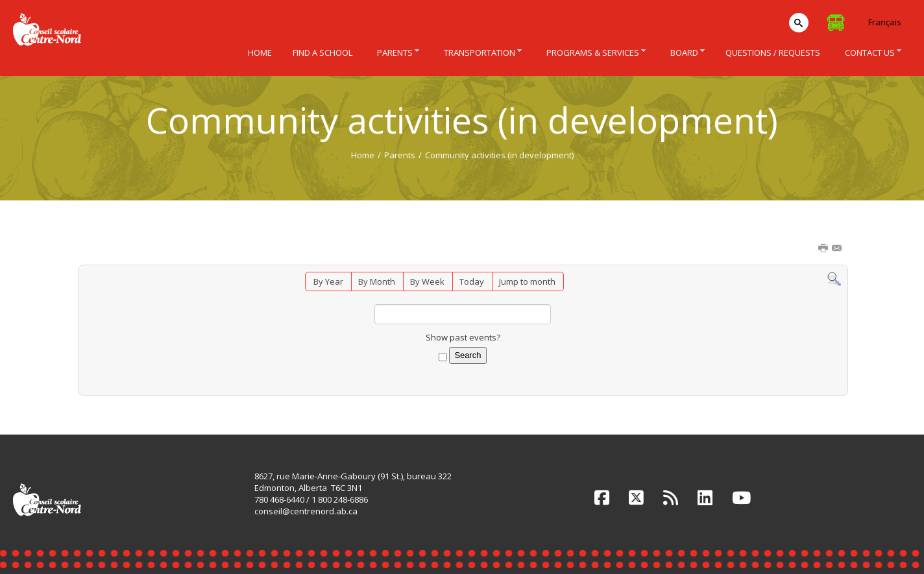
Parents (400, 155)
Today (472, 281)
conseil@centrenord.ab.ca (306, 511)
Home (363, 155)
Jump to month (527, 281)
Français (885, 22)
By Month (377, 281)
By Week (427, 281)
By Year (328, 281)
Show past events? (463, 337)
